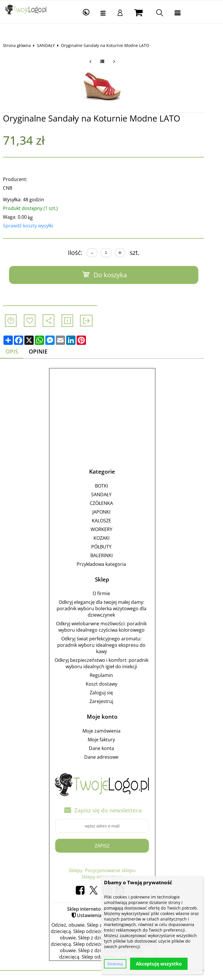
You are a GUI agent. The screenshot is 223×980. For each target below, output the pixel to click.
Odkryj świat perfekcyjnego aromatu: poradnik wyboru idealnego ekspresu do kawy (111, 645)
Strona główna (21, 45)
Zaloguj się (111, 693)
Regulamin (111, 675)
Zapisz (111, 846)
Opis (16, 352)
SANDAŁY (50, 45)
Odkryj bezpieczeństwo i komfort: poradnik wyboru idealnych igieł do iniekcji (111, 664)
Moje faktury (111, 740)
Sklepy (85, 870)
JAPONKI (111, 512)
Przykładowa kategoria (111, 564)
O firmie (111, 594)
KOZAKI (111, 538)
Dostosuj (115, 964)
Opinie (43, 352)
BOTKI (111, 486)
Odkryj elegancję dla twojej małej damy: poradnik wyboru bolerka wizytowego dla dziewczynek (111, 609)
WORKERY (111, 529)
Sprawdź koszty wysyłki (32, 226)
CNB (12, 188)
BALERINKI (111, 555)
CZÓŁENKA (111, 503)
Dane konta (111, 749)
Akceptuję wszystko (159, 964)
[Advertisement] (111, 412)
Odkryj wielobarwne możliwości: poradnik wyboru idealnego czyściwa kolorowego (111, 627)
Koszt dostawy (111, 684)
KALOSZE (111, 521)
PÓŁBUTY (111, 547)
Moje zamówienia (111, 731)
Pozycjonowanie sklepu (119, 870)
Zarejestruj (111, 702)
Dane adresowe (111, 757)
